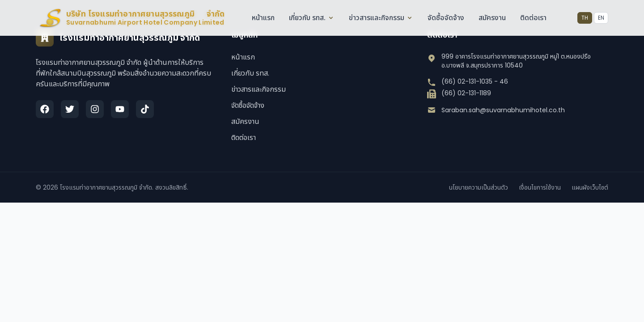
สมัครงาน (492, 18)
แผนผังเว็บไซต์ (590, 187)
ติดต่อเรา (533, 18)
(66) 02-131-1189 (466, 93)
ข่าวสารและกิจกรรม (381, 18)
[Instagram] (95, 109)
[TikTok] (145, 109)
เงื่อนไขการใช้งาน (540, 187)
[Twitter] (70, 109)
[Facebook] (45, 109)
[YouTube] (120, 109)
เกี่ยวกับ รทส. (312, 18)
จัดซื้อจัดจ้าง (446, 18)
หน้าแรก (263, 18)
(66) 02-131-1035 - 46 (475, 81)
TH (585, 18)
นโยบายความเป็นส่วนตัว (479, 187)
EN (601, 18)
